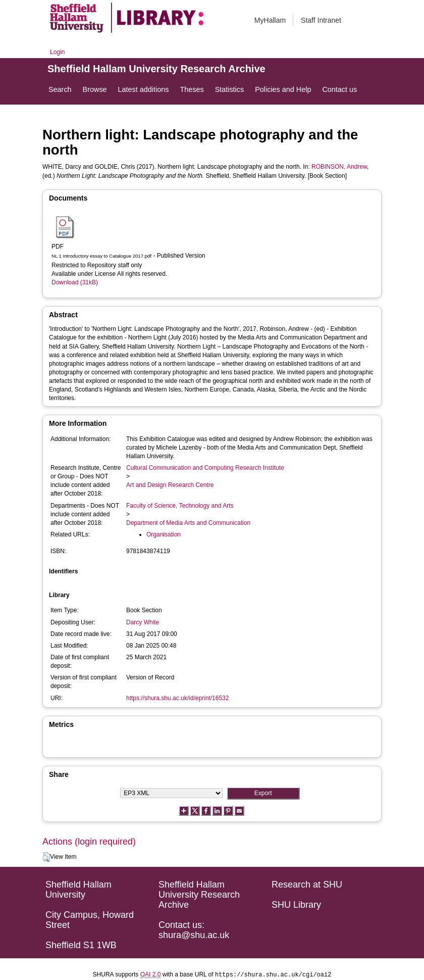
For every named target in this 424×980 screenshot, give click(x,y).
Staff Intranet (321, 20)
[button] (46, 857)
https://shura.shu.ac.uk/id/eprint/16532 (177, 698)
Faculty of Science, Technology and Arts (180, 506)
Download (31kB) (75, 282)
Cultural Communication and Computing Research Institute (205, 468)
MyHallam (270, 20)
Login (57, 52)
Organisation (164, 534)
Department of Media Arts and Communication (188, 523)
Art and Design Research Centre (170, 485)
